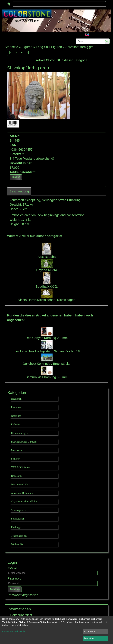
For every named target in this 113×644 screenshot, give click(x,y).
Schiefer (15, 459)
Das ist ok (89, 638)
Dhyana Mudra (47, 270)
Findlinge (16, 527)
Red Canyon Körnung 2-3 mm (47, 338)
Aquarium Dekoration (22, 493)
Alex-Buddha (47, 257)
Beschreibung (19, 191)
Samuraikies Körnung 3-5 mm (47, 377)
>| (28, 52)
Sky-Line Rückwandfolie (24, 502)
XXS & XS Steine (20, 467)
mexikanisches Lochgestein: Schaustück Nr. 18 (47, 351)
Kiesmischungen (20, 433)
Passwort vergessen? (23, 595)
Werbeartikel (18, 544)
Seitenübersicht (21, 615)
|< (11, 52)
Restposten (17, 407)
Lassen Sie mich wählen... (15, 631)
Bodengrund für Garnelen (24, 442)
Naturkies (16, 416)
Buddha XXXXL (47, 287)
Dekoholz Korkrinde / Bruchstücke (47, 364)
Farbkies (15, 424)
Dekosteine (17, 476)
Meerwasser (17, 450)
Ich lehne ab (90, 631)
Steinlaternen (18, 519)
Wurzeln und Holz (20, 484)
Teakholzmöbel (19, 536)
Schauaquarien (19, 510)
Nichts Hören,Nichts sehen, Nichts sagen (47, 300)
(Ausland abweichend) (38, 159)
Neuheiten (16, 399)
